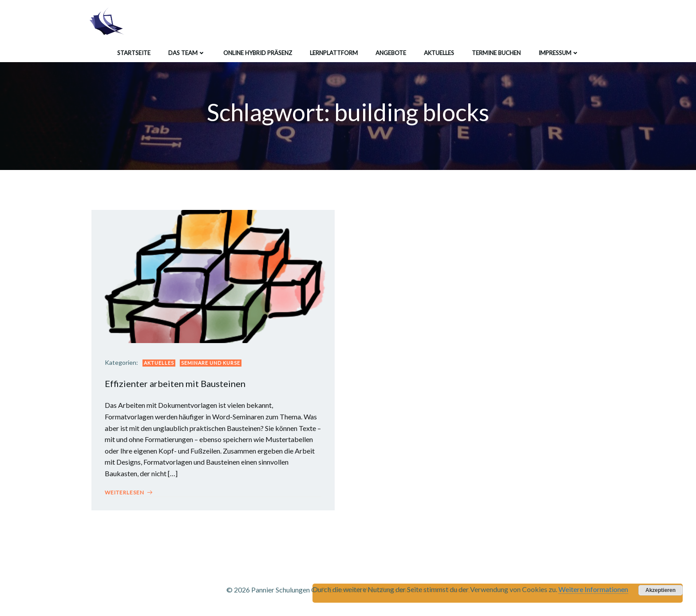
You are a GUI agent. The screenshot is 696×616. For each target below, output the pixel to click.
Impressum (559, 53)
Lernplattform (334, 53)
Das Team (187, 53)
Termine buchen (496, 53)
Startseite (134, 53)
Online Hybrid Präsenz (258, 53)
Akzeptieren (660, 590)
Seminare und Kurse (211, 363)
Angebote (391, 53)
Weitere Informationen (593, 589)
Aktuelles (439, 53)
